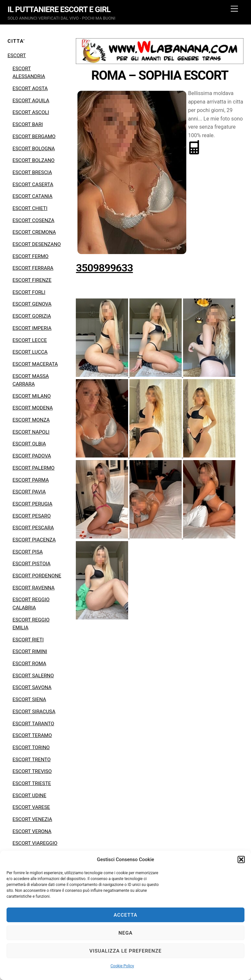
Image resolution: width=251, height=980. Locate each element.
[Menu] (234, 9)
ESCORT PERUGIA (32, 504)
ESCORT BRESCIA (32, 172)
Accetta (126, 915)
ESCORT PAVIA (29, 492)
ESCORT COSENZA (33, 220)
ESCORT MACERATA (35, 364)
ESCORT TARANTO (33, 724)
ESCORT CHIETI (30, 208)
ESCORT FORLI (29, 292)
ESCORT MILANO (32, 396)
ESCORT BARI (28, 124)
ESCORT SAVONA (32, 687)
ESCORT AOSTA (30, 88)
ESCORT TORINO (31, 747)
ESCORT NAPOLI (31, 432)
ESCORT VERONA (32, 831)
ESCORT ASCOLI (31, 112)
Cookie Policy (122, 966)
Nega (125, 933)
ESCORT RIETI (28, 640)
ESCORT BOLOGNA (33, 149)
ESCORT (17, 56)
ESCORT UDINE (29, 795)
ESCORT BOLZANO (33, 160)
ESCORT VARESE (31, 807)
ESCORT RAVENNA (33, 588)
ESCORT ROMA (29, 664)
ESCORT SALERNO (33, 676)
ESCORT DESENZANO (37, 244)
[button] (241, 860)
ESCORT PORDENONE (37, 576)
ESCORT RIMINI (30, 651)
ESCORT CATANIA (32, 196)
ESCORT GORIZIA (32, 316)
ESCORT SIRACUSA (34, 712)
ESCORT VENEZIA (32, 819)
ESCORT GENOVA (32, 304)
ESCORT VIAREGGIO (35, 843)
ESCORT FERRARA (33, 268)
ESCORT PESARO (32, 516)
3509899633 (104, 268)
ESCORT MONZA (31, 420)
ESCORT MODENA (33, 408)
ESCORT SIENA (29, 699)
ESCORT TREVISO (32, 771)
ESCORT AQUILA (31, 101)
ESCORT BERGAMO (34, 137)
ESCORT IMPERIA (32, 328)
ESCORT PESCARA (33, 528)
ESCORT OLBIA (29, 444)
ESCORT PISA (28, 552)
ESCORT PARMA (31, 480)
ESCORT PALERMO (33, 468)
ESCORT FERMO (30, 256)
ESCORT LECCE (30, 340)
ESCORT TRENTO (32, 760)
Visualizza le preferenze (126, 951)
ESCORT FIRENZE (32, 280)
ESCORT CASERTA (33, 185)
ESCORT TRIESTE (32, 783)
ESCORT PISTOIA (31, 564)
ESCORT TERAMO (32, 735)
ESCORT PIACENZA (34, 540)
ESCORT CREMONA (34, 232)
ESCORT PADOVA (32, 456)
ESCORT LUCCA (30, 352)
